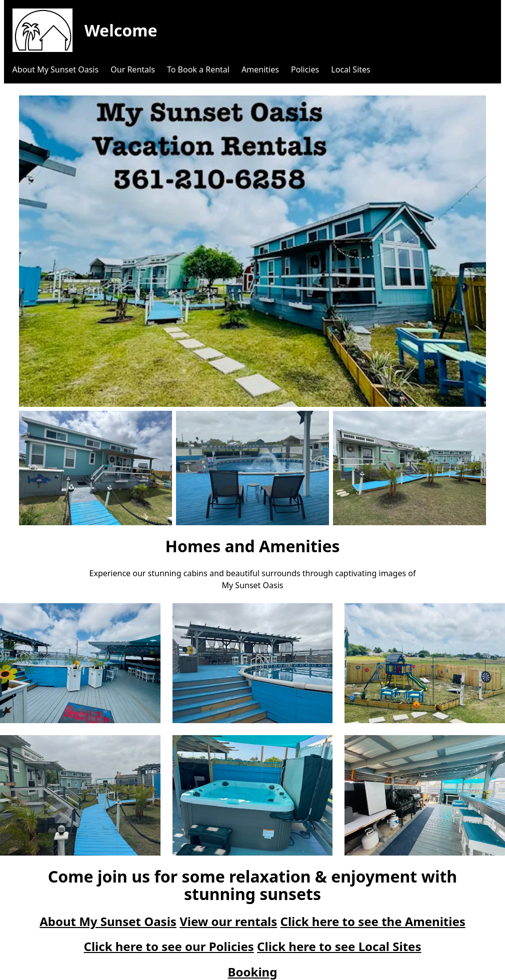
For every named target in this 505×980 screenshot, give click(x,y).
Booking (253, 972)
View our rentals (228, 921)
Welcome (121, 30)
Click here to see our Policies (169, 946)
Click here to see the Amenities (373, 921)
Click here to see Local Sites (339, 946)
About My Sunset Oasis (108, 921)
